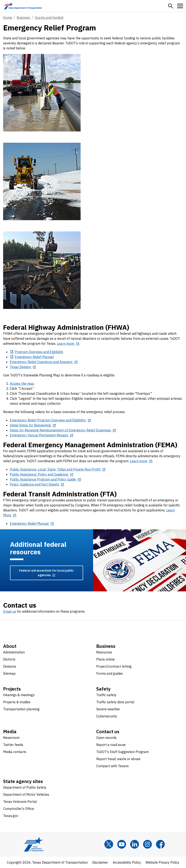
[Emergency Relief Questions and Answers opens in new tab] (44, 362)
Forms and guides (110, 673)
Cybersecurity (107, 716)
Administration (14, 652)
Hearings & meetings (19, 695)
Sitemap (9, 673)
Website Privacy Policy (162, 862)
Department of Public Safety (25, 787)
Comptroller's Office (19, 809)
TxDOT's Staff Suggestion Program (122, 752)
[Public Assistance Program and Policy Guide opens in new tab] (46, 479)
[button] (171, 6)
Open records (106, 738)
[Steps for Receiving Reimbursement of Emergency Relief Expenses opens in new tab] (63, 430)
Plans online (105, 659)
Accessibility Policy (127, 862)
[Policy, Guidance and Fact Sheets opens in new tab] (37, 484)
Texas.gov (11, 816)
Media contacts (15, 752)
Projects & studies (17, 702)
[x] (109, 844)
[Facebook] (160, 844)
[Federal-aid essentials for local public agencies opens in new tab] (47, 573)
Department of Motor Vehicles (26, 794)
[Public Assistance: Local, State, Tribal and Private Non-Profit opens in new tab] (58, 469)
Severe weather (108, 709)
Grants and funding (49, 17)
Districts (9, 659)
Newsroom (11, 738)
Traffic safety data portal (115, 702)
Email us (10, 611)
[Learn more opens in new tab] (68, 343)
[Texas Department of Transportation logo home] (23, 6)
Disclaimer (100, 862)
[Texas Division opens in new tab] (23, 367)
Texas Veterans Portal (20, 802)
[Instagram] (147, 844)
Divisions (10, 666)
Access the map (22, 383)
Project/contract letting (114, 666)
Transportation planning (21, 709)
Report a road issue (111, 745)
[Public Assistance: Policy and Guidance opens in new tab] (42, 474)
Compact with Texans (112, 766)
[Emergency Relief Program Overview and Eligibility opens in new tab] (51, 420)
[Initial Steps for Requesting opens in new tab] (33, 425)
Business (23, 17)
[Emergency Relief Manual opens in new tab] (32, 523)
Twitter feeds (13, 745)
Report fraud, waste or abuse (118, 759)
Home (7, 17)
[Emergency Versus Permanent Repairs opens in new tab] (42, 435)
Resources (104, 652)
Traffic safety (106, 695)
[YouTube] (122, 844)
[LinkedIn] (135, 844)
